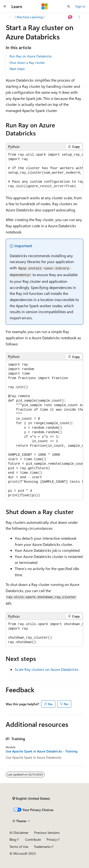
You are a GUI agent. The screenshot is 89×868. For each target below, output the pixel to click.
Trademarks (42, 847)
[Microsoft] (45, 6)
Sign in (80, 6)
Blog (13, 839)
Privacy (52, 839)
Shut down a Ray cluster (27, 63)
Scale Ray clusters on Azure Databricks (47, 669)
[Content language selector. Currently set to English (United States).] (31, 798)
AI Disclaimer (19, 833)
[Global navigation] (5, 6)
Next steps (17, 69)
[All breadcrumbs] (10, 17)
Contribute (33, 839)
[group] (44, 171)
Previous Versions (47, 833)
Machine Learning (30, 17)
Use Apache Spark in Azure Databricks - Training (42, 751)
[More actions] (79, 17)
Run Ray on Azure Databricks (31, 56)
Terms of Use (19, 847)
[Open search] (69, 6)
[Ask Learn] (70, 17)
